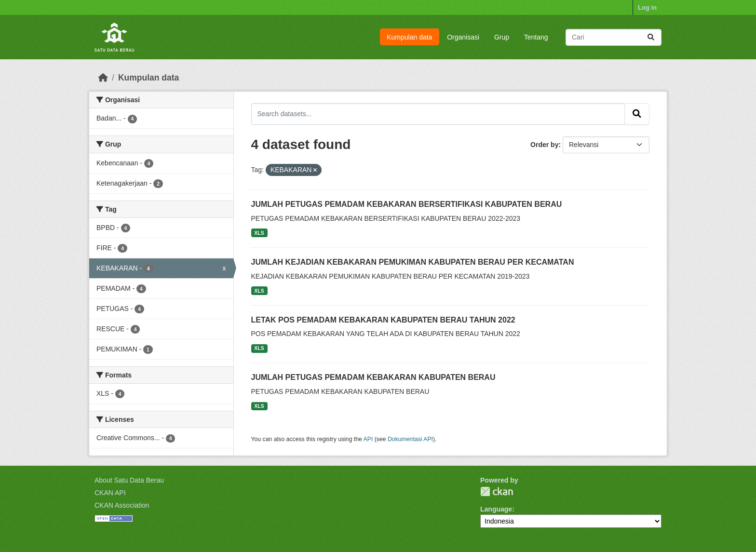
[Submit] (651, 37)
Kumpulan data (409, 37)
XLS (259, 233)
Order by (544, 145)
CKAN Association (122, 505)
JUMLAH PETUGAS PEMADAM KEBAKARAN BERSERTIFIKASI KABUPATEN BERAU (407, 204)
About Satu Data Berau (129, 480)
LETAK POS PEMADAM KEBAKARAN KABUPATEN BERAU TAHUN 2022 (383, 320)
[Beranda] (103, 78)
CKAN (497, 491)
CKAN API (110, 493)
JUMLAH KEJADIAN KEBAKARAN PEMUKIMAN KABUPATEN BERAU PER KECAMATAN (413, 262)
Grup (502, 37)
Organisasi (463, 37)
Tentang (536, 37)
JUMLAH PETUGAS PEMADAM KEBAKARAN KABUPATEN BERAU (373, 377)
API (368, 439)
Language (496, 509)
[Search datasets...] (614, 37)
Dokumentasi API (410, 439)
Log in (647, 7)
